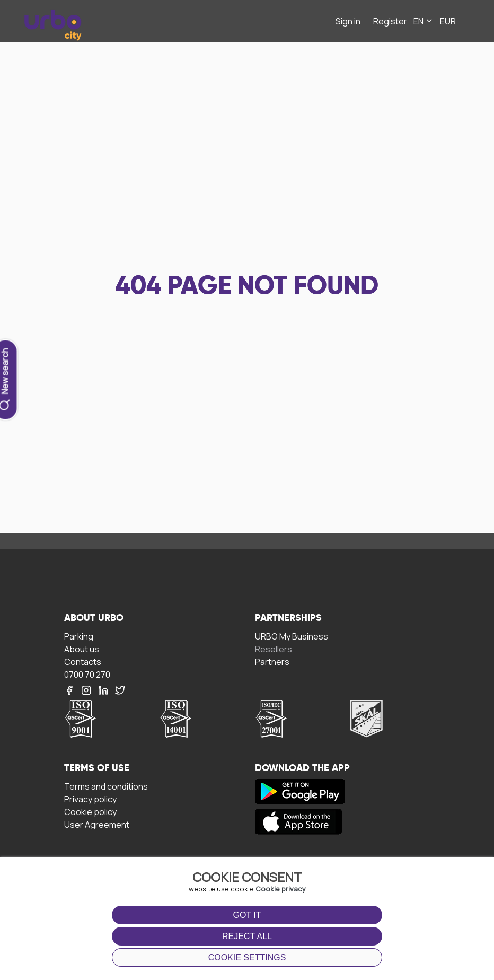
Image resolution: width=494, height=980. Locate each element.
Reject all (247, 936)
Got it (247, 915)
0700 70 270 (87, 674)
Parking (79, 636)
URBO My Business (292, 636)
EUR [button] (448, 21)
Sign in (348, 21)
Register (390, 21)
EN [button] (424, 21)
